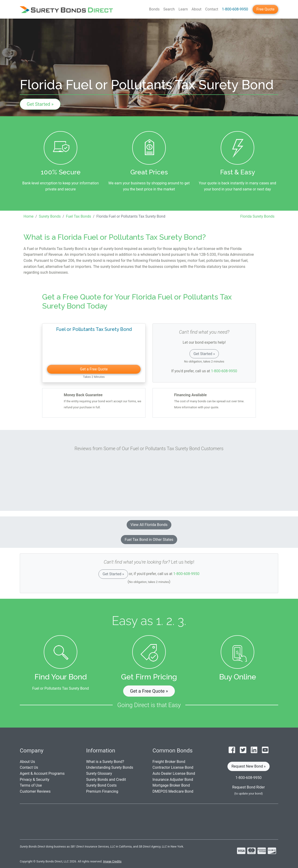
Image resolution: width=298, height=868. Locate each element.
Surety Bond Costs (101, 785)
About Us (27, 762)
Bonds (154, 9)
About (197, 9)
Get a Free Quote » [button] (149, 691)
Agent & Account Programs (42, 773)
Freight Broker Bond (169, 762)
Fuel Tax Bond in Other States (149, 540)
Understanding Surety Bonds (110, 767)
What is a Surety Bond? (105, 762)
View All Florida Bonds (149, 525)
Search (169, 9)
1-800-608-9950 (235, 9)
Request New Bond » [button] (249, 766)
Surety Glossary (99, 773)
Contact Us (29, 767)
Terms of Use (31, 785)
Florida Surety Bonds (257, 216)
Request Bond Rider (249, 787)
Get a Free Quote (94, 369)
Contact (212, 9)
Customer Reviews (35, 791)
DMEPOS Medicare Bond (173, 791)
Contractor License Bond (173, 767)
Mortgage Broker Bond (171, 785)
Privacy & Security (35, 780)
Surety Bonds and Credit (106, 780)
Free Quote (265, 9)
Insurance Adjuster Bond (173, 780)
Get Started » (40, 104)
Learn (183, 9)
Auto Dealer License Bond (174, 773)
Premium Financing (102, 791)
